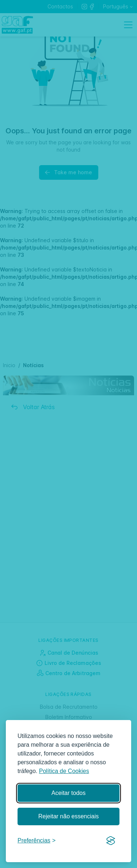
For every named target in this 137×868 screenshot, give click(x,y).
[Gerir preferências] (37, 841)
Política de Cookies (64, 771)
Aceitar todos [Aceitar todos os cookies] (68, 793)
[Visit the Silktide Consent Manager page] (111, 841)
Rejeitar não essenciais (68, 816)
